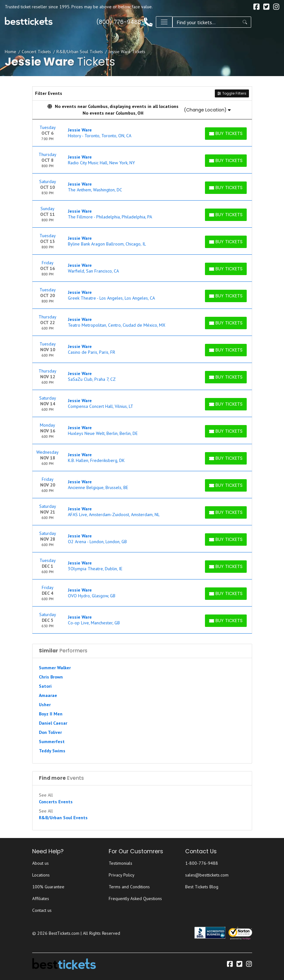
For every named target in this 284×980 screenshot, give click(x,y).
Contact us (42, 910)
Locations (41, 875)
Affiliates (41, 898)
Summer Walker (55, 668)
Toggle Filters (232, 93)
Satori (45, 686)
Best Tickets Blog (202, 887)
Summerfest (52, 742)
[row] (142, 133)
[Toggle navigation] (271, 22)
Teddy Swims (52, 751)
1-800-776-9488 (202, 863)
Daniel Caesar (53, 723)
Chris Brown (51, 677)
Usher (45, 705)
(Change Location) (207, 110)
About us (40, 863)
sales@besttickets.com (207, 875)
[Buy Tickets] (226, 134)
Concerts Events (56, 802)
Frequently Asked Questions (135, 898)
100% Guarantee (48, 887)
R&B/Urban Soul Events (63, 818)
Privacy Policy (122, 875)
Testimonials (120, 863)
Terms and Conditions (129, 887)
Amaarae (48, 695)
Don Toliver (50, 732)
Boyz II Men (51, 714)
